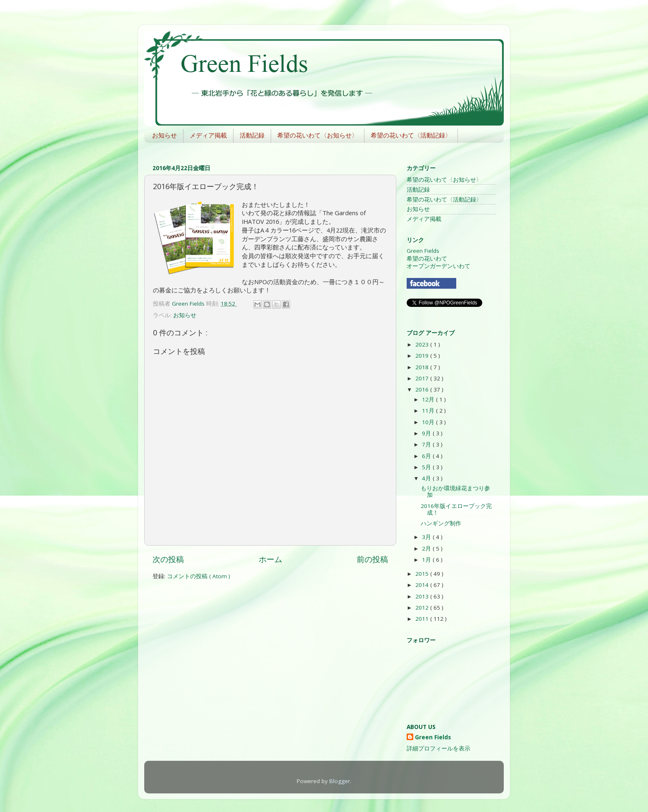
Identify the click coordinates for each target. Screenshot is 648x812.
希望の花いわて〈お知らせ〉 (318, 135)
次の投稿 (168, 559)
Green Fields (423, 251)
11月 (429, 411)
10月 (429, 422)
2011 (423, 619)
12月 (429, 399)
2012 (423, 608)
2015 (423, 574)
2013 (423, 596)
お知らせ (164, 135)
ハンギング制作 (441, 523)
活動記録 (252, 135)
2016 (423, 389)
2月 (427, 548)
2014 (423, 585)
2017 (423, 378)
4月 (427, 478)
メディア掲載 (208, 135)
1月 (427, 560)
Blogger (340, 781)
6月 (427, 456)
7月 (427, 444)
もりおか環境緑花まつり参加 (455, 491)
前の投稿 (372, 559)
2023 (423, 344)
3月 (427, 537)
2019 (423, 356)
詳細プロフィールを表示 (438, 748)
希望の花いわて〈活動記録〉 (411, 135)
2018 (423, 367)
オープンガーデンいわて (438, 266)
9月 (427, 433)
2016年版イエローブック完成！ (456, 509)
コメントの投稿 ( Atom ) (199, 576)
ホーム (270, 559)
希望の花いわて (427, 259)
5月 (427, 467)
